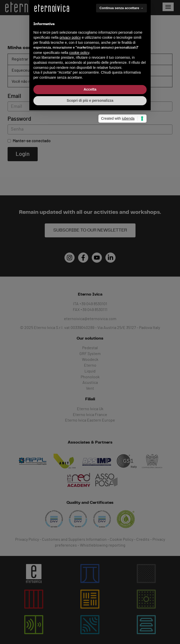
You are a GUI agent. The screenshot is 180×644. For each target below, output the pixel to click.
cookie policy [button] (79, 320)
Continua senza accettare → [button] (121, 275)
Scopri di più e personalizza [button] (90, 367)
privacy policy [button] (70, 304)
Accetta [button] (90, 356)
